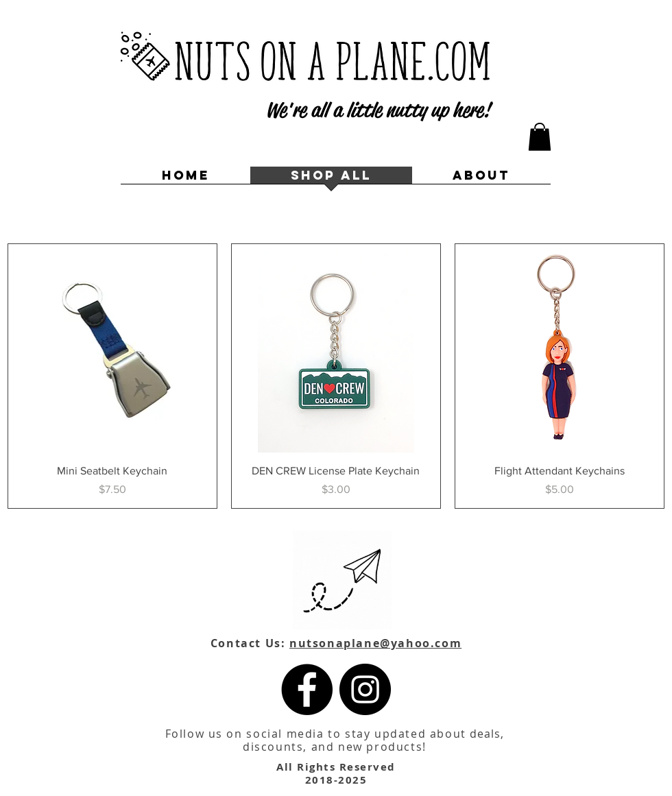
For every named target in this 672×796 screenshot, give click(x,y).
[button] (540, 137)
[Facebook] (307, 689)
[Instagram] (365, 689)
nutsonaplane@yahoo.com (375, 643)
